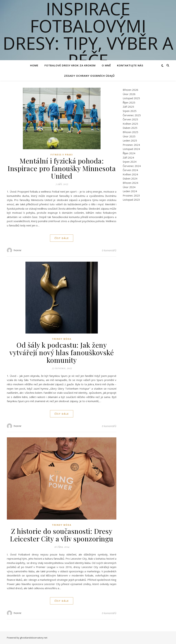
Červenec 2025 (132, 115)
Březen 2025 (130, 132)
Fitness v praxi (62, 155)
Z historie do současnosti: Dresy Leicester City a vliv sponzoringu (62, 535)
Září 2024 (128, 157)
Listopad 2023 (131, 200)
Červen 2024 (130, 170)
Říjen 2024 (129, 153)
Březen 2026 (130, 90)
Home (34, 65)
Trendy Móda (62, 339)
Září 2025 (128, 107)
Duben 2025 (130, 128)
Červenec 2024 (132, 166)
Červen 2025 (130, 119)
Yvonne (17, 250)
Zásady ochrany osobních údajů (89, 76)
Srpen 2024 (130, 162)
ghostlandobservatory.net (34, 638)
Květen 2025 (130, 124)
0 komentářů (109, 250)
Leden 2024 (130, 191)
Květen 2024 (130, 174)
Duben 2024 (130, 178)
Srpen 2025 (130, 111)
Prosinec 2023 (131, 195)
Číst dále (62, 238)
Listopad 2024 (131, 149)
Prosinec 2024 (131, 145)
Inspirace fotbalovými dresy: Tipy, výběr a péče (88, 34)
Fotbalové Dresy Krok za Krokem (70, 65)
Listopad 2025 (131, 98)
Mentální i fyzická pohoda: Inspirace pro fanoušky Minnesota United (62, 168)
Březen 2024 (130, 183)
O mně (106, 65)
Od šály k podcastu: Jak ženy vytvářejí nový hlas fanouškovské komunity (62, 352)
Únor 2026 (129, 94)
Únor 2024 (129, 187)
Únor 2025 (129, 136)
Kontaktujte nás (130, 65)
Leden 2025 (130, 140)
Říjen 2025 (129, 102)
